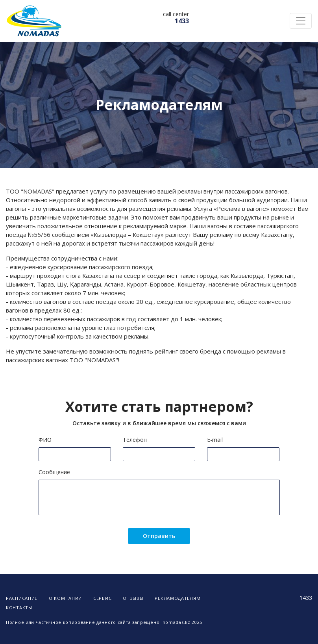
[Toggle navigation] (301, 21)
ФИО (45, 440)
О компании (65, 598)
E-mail (215, 440)
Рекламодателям (177, 598)
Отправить (159, 536)
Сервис (102, 598)
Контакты (19, 608)
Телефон (135, 440)
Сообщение (54, 472)
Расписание (22, 598)
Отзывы (133, 598)
